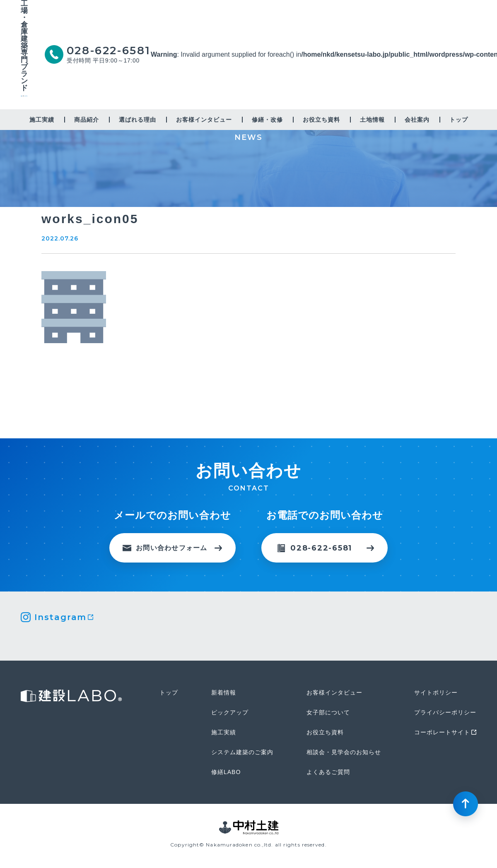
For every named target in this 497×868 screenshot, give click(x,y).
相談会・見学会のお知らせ (344, 752)
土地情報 (372, 120)
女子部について (328, 712)
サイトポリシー (436, 692)
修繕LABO (226, 772)
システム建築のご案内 (242, 752)
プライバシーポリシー (445, 712)
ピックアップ (230, 712)
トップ (459, 120)
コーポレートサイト (442, 732)
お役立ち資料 (321, 120)
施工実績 (42, 120)
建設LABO (24, 102)
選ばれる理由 (138, 120)
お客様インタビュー (204, 120)
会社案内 (417, 120)
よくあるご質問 (328, 772)
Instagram (60, 617)
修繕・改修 (267, 120)
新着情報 (224, 692)
